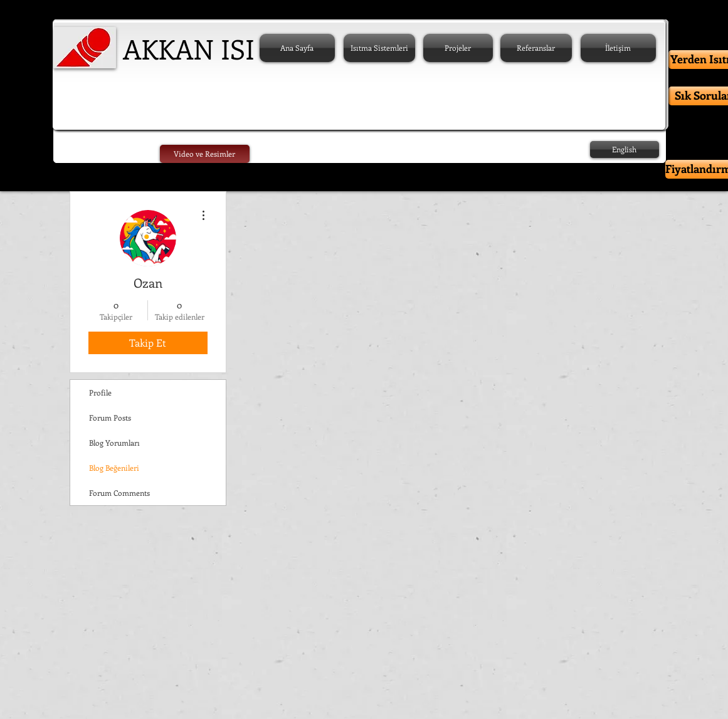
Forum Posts (110, 417)
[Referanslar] (536, 48)
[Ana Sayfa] (297, 48)
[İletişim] (618, 48)
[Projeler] (458, 48)
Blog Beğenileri (114, 468)
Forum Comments (119, 493)
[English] (625, 150)
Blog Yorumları (114, 443)
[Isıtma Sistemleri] (379, 48)
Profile (100, 392)
